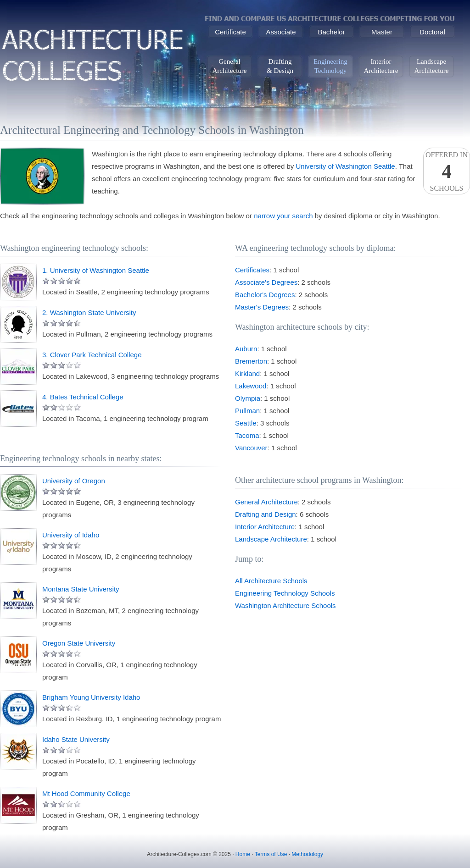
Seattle (246, 423)
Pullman (247, 411)
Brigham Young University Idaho (91, 697)
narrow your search (283, 216)
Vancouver (251, 448)
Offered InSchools (447, 171)
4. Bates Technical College (83, 397)
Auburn (246, 349)
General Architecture (266, 502)
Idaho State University (76, 739)
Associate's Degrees (266, 282)
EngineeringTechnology (330, 66)
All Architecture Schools (271, 581)
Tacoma (247, 435)
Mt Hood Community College (86, 793)
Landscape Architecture (271, 539)
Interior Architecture (265, 527)
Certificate (230, 32)
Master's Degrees (262, 307)
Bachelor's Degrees (265, 295)
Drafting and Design (266, 514)
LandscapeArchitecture (432, 66)
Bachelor (331, 32)
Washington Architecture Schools (285, 605)
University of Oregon (74, 481)
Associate (281, 32)
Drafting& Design (280, 66)
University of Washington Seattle (345, 166)
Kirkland (247, 373)
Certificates (252, 270)
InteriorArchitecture (381, 66)
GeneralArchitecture (230, 66)
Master (382, 32)
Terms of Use (271, 854)
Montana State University (81, 589)
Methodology (307, 854)
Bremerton (251, 361)
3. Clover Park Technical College (92, 355)
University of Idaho (71, 535)
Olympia (248, 398)
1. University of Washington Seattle (96, 270)
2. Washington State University (89, 312)
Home (243, 854)
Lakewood (251, 386)
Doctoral (432, 32)
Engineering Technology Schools (285, 593)
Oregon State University (79, 643)
